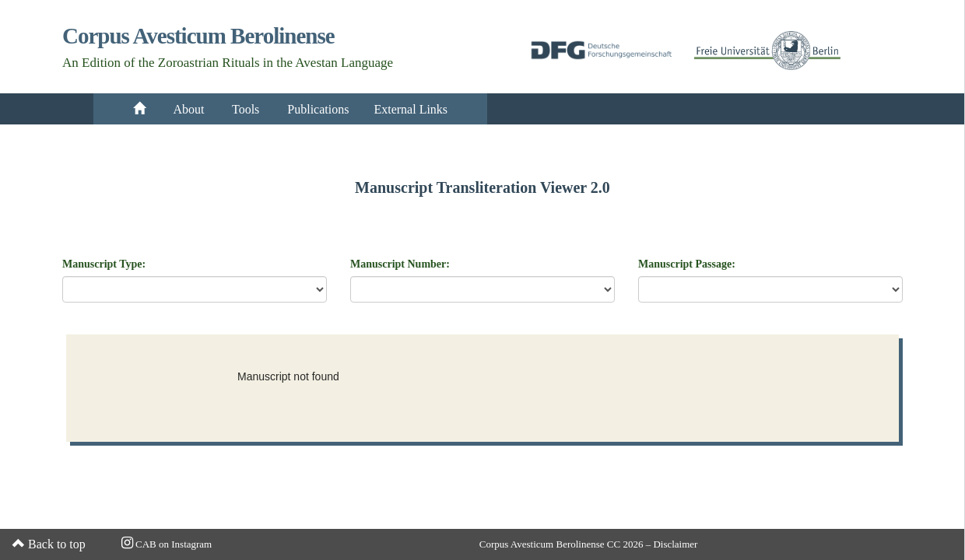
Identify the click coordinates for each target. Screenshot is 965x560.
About (189, 109)
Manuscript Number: (400, 264)
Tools (247, 109)
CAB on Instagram (167, 544)
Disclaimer (675, 544)
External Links (411, 109)
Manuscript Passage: (687, 264)
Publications (318, 109)
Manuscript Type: (104, 264)
